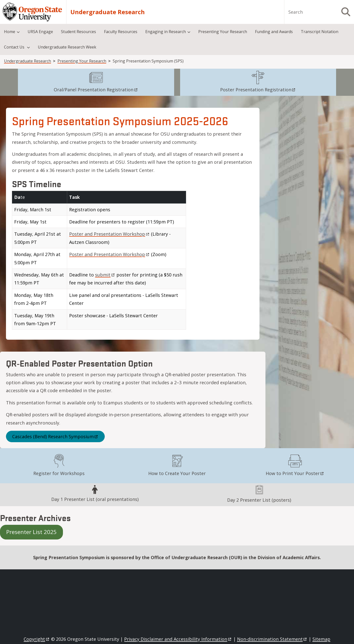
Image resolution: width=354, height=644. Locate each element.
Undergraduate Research (108, 12)
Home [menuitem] (10, 32)
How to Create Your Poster (177, 473)
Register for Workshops (59, 473)
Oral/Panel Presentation (96, 90)
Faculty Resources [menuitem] (121, 32)
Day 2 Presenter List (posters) (259, 500)
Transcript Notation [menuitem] (320, 32)
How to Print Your (295, 473)
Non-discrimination (272, 639)
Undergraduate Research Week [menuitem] (67, 47)
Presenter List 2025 (31, 532)
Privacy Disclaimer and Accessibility (178, 639)
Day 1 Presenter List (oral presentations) (95, 499)
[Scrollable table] (133, 262)
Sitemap (321, 639)
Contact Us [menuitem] (15, 47)
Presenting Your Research (82, 61)
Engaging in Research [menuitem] (166, 32)
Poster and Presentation (109, 234)
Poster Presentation (258, 90)
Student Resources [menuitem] (78, 32)
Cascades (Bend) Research (55, 436)
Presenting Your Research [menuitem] (223, 32)
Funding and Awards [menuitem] (274, 32)
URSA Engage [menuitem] (40, 32)
